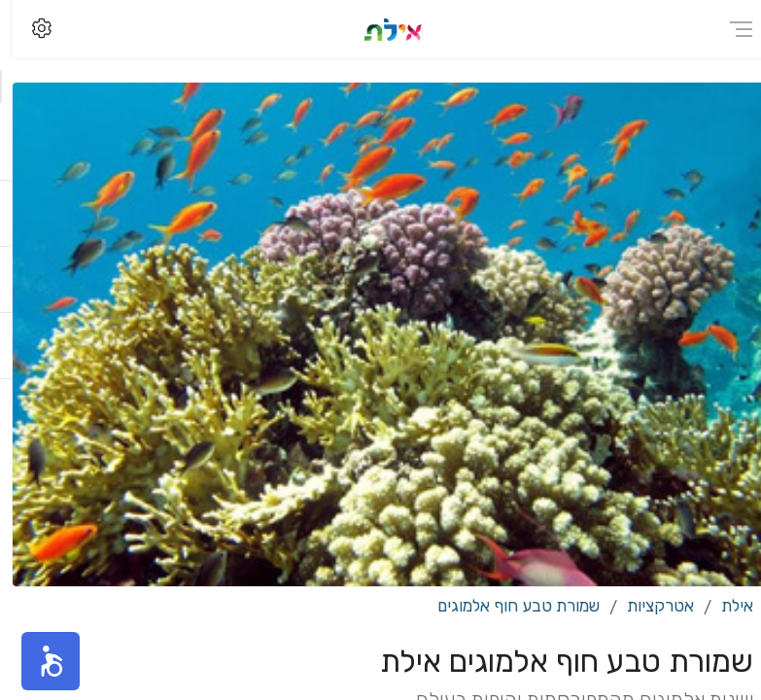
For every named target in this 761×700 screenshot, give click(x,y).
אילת (726, 606)
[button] (39, 661)
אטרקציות (649, 606)
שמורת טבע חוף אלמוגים (507, 606)
